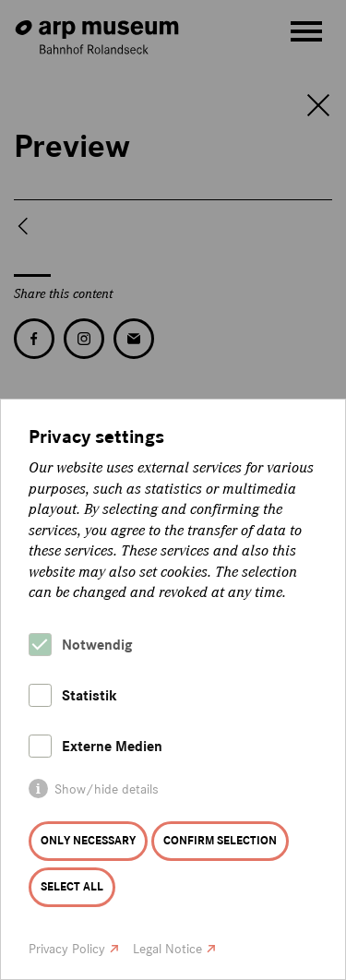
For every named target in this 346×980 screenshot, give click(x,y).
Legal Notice (167, 949)
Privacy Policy (67, 949)
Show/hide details (107, 789)
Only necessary (88, 841)
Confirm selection (220, 841)
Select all (72, 887)
